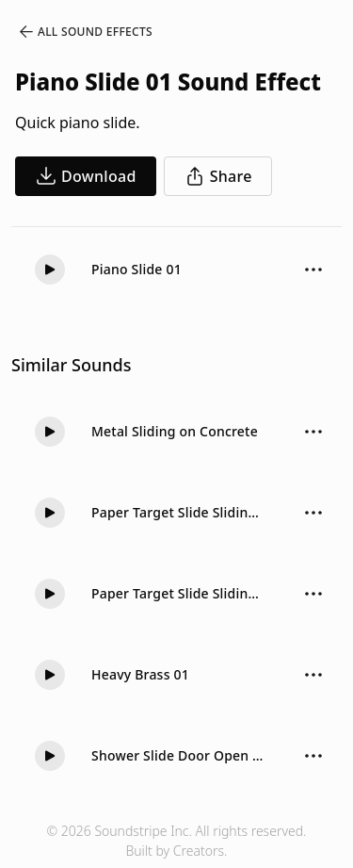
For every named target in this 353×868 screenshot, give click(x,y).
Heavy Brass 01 (140, 674)
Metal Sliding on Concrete (175, 431)
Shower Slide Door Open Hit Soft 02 (179, 755)
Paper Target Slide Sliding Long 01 (179, 512)
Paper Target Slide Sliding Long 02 (179, 593)
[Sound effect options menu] (313, 270)
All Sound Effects (85, 32)
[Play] (50, 270)
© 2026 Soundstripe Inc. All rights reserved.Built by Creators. (176, 841)
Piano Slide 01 (136, 269)
